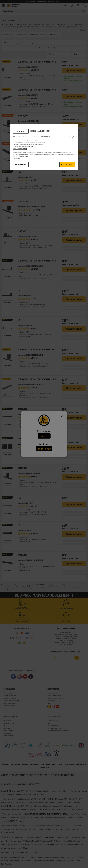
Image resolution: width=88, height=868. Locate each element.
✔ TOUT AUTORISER (67, 165)
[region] (44, 147)
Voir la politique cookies (20, 149)
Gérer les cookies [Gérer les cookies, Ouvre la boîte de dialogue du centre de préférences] (21, 165)
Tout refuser (21, 131)
